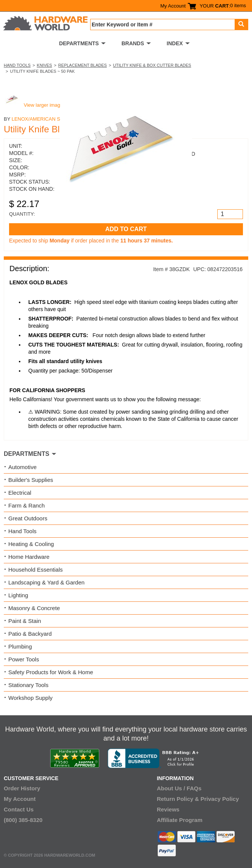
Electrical (20, 493)
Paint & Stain (25, 621)
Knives (45, 65)
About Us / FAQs (179, 788)
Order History (22, 788)
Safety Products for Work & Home (51, 672)
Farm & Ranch (27, 505)
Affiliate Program (180, 820)
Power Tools (24, 659)
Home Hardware (29, 557)
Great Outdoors (28, 518)
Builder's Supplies (31, 480)
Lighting (18, 595)
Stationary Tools (28, 685)
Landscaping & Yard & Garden (46, 582)
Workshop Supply (30, 698)
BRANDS (133, 43)
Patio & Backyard (30, 634)
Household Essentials (35, 570)
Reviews (168, 809)
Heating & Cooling (31, 544)
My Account (173, 6)
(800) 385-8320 (23, 820)
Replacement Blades (82, 65)
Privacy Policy (220, 799)
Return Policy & (178, 799)
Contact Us (19, 809)
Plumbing (20, 646)
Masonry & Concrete (34, 608)
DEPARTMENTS (79, 43)
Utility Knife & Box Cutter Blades (152, 65)
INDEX (175, 43)
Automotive (22, 467)
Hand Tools (17, 65)
